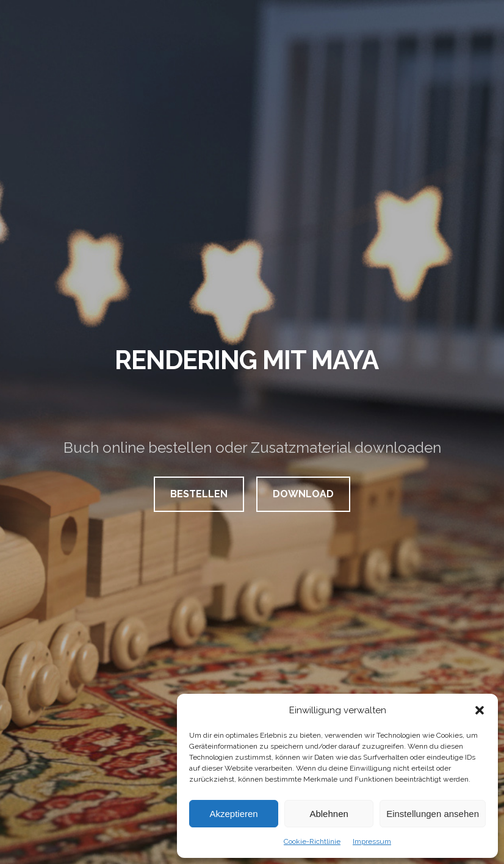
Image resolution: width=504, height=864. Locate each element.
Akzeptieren (233, 814)
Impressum (372, 841)
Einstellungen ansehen (433, 814)
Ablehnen (329, 814)
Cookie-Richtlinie (312, 841)
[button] (480, 710)
